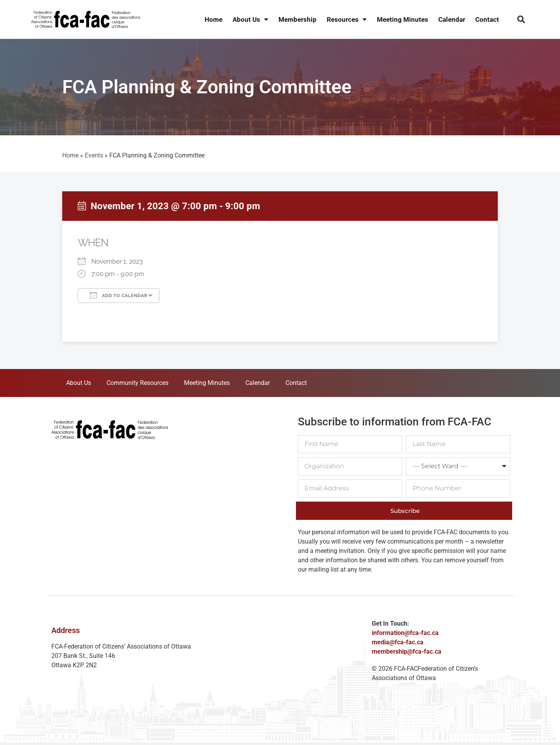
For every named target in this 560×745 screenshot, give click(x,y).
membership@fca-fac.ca (407, 651)
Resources (347, 20)
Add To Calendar (119, 295)
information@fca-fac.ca (405, 633)
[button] (521, 19)
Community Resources (137, 383)
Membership (297, 19)
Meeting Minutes (402, 19)
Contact (487, 19)
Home (213, 19)
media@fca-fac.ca (398, 642)
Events (94, 155)
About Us (250, 20)
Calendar (452, 19)
